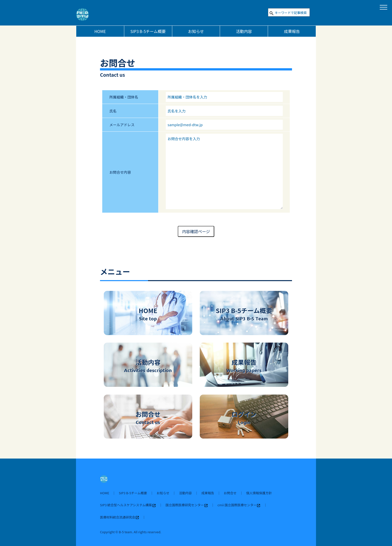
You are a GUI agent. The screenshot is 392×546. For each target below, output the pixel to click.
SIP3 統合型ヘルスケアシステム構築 (126, 505)
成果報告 (208, 493)
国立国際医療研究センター (185, 505)
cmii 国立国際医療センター (237, 505)
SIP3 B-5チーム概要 (133, 493)
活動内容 (185, 493)
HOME (105, 493)
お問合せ (230, 493)
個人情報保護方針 (259, 493)
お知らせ (163, 493)
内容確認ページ (196, 231)
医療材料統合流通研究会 (118, 517)
